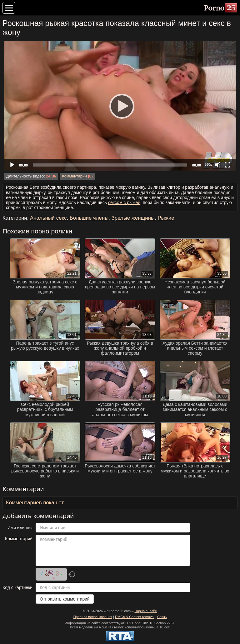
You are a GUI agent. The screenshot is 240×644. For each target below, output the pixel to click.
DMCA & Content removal (135, 617)
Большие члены (89, 218)
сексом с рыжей (124, 202)
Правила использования (93, 617)
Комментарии (74, 176)
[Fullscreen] (227, 165)
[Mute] (217, 165)
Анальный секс (48, 218)
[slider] (110, 165)
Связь (162, 617)
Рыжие (166, 218)
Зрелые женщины (133, 218)
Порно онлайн (146, 611)
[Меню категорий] (9, 8)
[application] (120, 106)
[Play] (120, 106)
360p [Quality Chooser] (208, 164)
